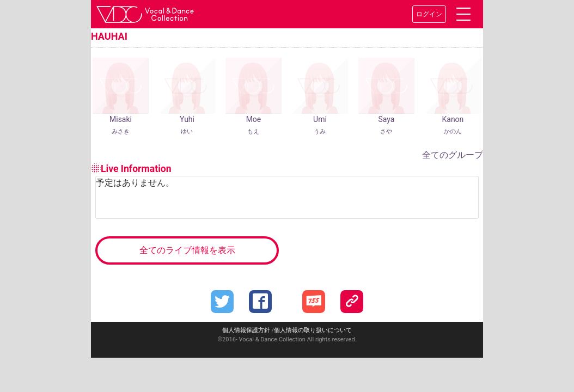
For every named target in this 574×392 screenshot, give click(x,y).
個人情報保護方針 (246, 330)
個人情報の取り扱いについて (313, 330)
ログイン (429, 14)
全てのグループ (453, 155)
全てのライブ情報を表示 (187, 250)
